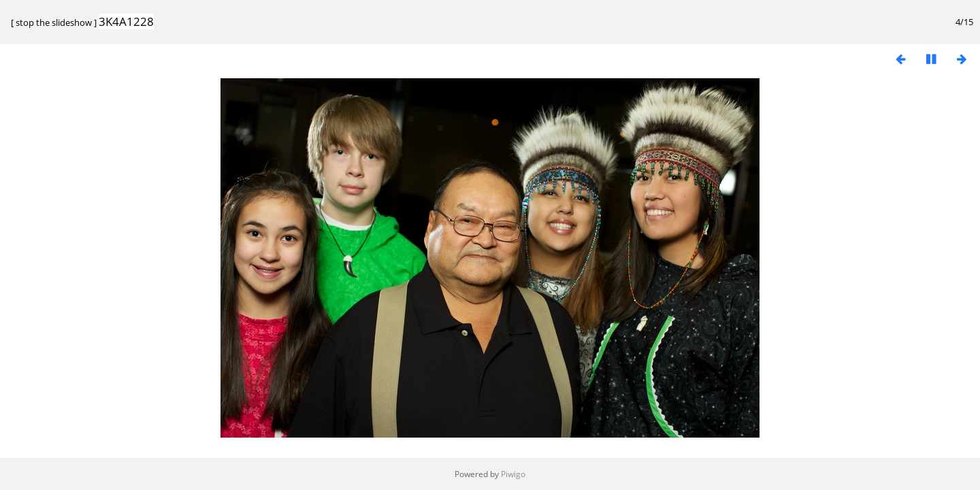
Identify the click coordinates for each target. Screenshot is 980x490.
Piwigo (513, 474)
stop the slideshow (54, 22)
